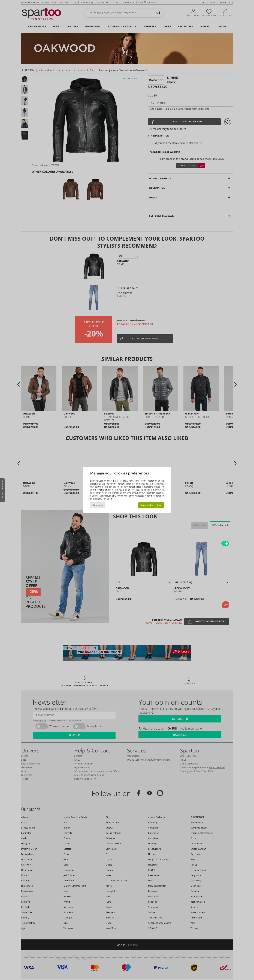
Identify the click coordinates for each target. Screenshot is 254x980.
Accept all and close (151, 505)
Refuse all (98, 505)
